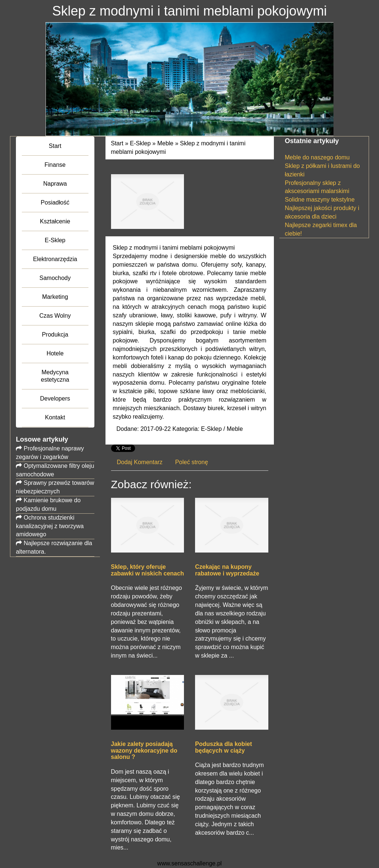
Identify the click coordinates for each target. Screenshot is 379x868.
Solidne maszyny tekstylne (320, 200)
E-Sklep (140, 143)
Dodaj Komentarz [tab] (140, 462)
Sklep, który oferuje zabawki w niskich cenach (147, 570)
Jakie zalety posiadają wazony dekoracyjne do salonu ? (144, 750)
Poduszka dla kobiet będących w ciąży (224, 747)
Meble (165, 143)
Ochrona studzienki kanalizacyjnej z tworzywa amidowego (50, 526)
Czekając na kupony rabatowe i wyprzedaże (227, 570)
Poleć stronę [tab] (192, 462)
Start (117, 143)
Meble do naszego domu (317, 157)
